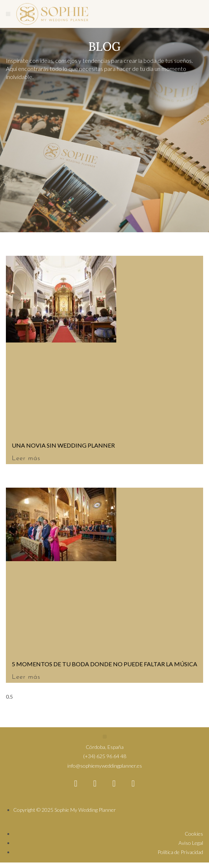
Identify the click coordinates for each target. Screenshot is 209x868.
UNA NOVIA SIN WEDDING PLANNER (63, 445)
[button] (8, 14)
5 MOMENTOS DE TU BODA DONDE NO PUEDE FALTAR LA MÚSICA (104, 664)
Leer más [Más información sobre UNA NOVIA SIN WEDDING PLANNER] (26, 458)
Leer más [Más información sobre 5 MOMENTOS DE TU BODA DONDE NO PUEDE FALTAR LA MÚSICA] (26, 677)
